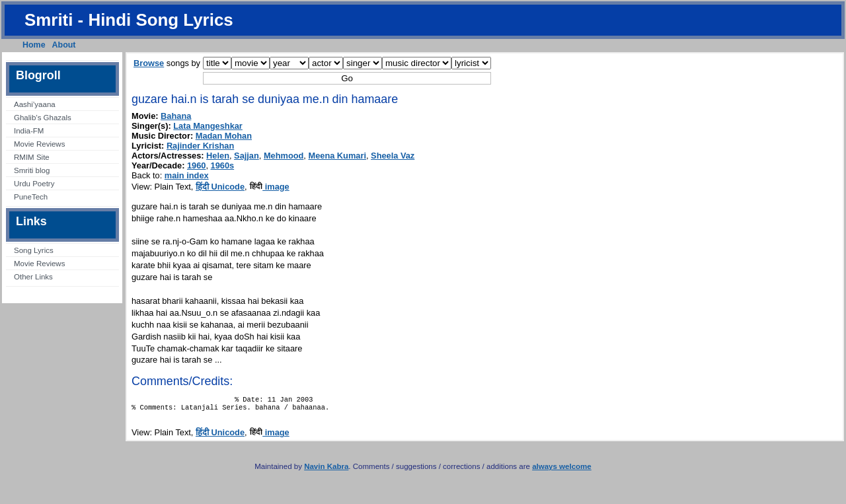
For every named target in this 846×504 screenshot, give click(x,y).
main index (187, 175)
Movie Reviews (39, 144)
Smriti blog (32, 170)
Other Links (33, 277)
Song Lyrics (34, 250)
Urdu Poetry (34, 184)
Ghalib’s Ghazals (43, 118)
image (269, 187)
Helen (218, 156)
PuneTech (31, 197)
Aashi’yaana (35, 104)
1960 (196, 165)
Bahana (176, 116)
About (64, 45)
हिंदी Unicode (220, 187)
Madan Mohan (224, 136)
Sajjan (247, 156)
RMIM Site (32, 157)
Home (34, 45)
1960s (223, 165)
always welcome (562, 470)
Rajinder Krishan (200, 146)
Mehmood (284, 156)
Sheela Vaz (393, 156)
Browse (149, 63)
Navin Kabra (326, 470)
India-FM (29, 131)
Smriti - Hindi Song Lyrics (129, 20)
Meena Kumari (337, 156)
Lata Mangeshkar (208, 126)
